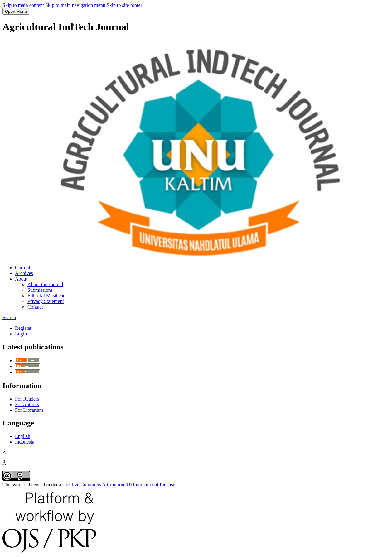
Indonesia (25, 442)
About (21, 279)
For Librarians (29, 410)
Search (9, 317)
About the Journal (45, 284)
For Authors (27, 404)
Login (21, 334)
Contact (35, 307)
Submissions (40, 290)
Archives (24, 273)
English (23, 436)
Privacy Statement (46, 301)
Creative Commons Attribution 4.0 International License (119, 485)
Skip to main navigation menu (75, 5)
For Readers (27, 399)
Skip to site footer (124, 5)
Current (23, 268)
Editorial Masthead (46, 296)
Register (23, 328)
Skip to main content (23, 5)
